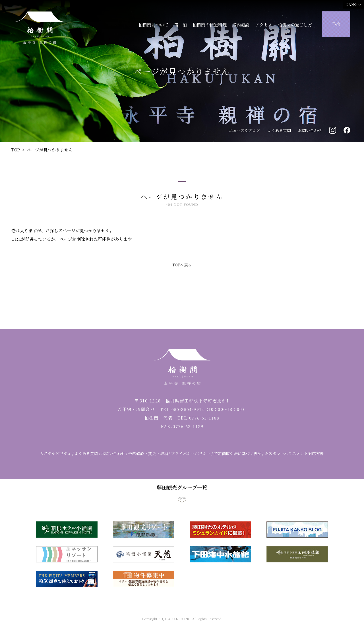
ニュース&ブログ (244, 130)
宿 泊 (180, 25)
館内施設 (241, 25)
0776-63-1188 (204, 423)
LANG (352, 4)
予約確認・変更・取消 (148, 459)
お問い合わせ (310, 130)
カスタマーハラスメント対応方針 (294, 459)
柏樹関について (153, 25)
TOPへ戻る (182, 262)
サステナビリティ (56, 459)
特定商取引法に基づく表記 (238, 459)
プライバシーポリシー (191, 459)
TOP (16, 150)
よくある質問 (279, 130)
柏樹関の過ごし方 (295, 25)
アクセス (264, 25)
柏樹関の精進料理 (210, 25)
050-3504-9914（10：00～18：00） (209, 414)
